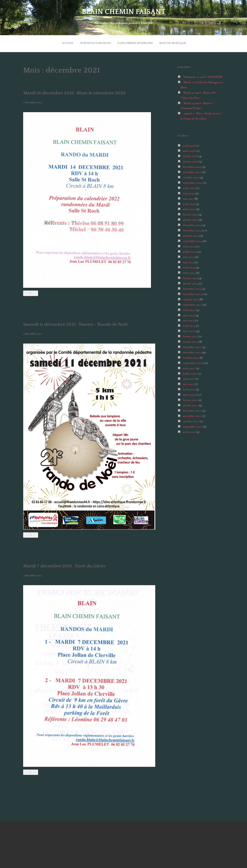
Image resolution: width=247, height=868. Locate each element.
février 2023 (190, 336)
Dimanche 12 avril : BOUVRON (203, 76)
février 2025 (190, 214)
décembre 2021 (192, 410)
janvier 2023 (190, 341)
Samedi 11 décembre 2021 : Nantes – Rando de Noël (78, 323)
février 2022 (190, 399)
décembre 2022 (192, 346)
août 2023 (189, 309)
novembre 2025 (192, 171)
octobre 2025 (191, 177)
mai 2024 (188, 261)
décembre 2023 (192, 288)
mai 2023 (188, 320)
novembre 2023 (192, 293)
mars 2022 (189, 394)
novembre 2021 (192, 415)
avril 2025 (189, 203)
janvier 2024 (190, 283)
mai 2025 (188, 198)
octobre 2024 (191, 235)
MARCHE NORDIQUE (174, 43)
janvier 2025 (190, 219)
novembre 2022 (192, 352)
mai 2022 (188, 383)
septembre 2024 (193, 240)
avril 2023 (189, 325)
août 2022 (189, 367)
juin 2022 (189, 378)
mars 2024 (189, 272)
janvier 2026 (190, 161)
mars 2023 (189, 330)
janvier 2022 (190, 405)
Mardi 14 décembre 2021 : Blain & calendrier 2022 (77, 92)
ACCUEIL (66, 43)
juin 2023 (189, 314)
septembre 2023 (193, 304)
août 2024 (189, 246)
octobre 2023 (191, 299)
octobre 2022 (191, 357)
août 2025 (189, 187)
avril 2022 (189, 389)
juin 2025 (189, 193)
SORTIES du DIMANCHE (95, 43)
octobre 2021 (191, 420)
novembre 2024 (192, 230)
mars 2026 (189, 150)
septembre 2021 (193, 426)
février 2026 (190, 155)
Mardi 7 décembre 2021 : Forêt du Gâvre (66, 565)
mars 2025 (189, 208)
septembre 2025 (193, 182)
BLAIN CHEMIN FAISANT (124, 12)
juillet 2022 (190, 373)
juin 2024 (189, 256)
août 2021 (189, 431)
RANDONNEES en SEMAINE (135, 43)
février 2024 (190, 277)
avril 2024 (189, 267)
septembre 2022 (193, 362)
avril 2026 (189, 145)
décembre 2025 (192, 166)
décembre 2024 (192, 224)
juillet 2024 (190, 251)
